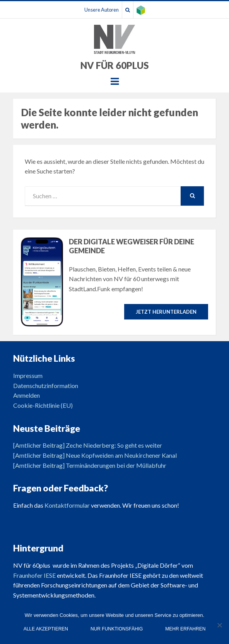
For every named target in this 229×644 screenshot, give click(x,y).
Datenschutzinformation (46, 386)
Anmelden (26, 395)
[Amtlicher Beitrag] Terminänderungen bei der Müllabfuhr (90, 465)
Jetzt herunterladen (166, 312)
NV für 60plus (114, 65)
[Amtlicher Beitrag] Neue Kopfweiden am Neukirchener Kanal (95, 455)
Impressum (28, 375)
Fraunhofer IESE (34, 575)
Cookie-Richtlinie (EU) (43, 405)
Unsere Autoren (102, 10)
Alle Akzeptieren (46, 629)
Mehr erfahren (185, 629)
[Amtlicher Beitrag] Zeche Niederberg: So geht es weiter (88, 445)
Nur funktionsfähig (117, 629)
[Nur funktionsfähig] (219, 625)
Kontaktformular (67, 505)
